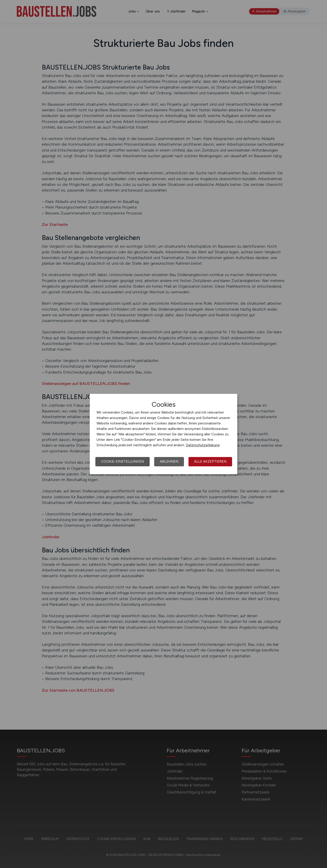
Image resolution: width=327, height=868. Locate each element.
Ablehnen (169, 461)
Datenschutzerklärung (203, 445)
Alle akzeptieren (210, 461)
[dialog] (163, 434)
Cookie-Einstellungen (123, 461)
